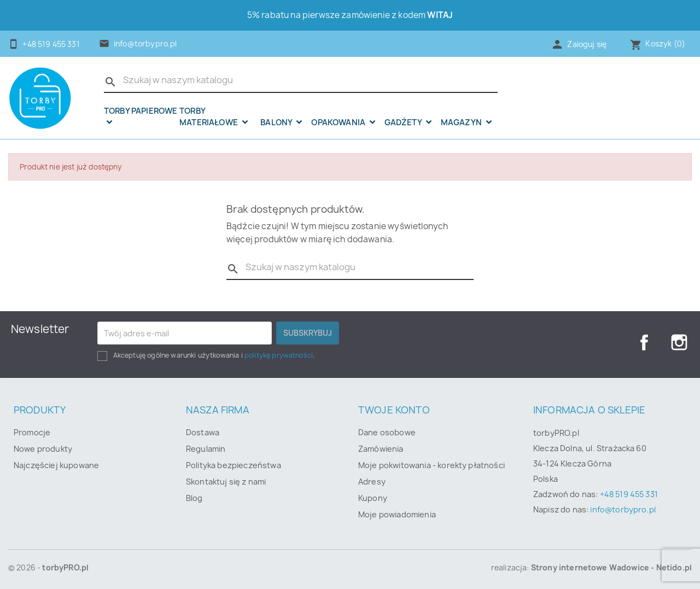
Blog (194, 498)
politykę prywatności (279, 355)
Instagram (679, 342)
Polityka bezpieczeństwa (234, 465)
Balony (277, 123)
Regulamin (206, 449)
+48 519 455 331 (629, 494)
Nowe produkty (43, 449)
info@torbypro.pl (145, 44)
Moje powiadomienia (397, 514)
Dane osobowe (387, 432)
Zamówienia (381, 449)
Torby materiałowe (209, 117)
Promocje (32, 432)
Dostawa (203, 432)
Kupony (373, 498)
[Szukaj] (301, 80)
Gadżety (404, 123)
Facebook (644, 342)
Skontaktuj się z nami (226, 482)
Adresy (372, 482)
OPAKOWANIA (339, 123)
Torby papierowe (141, 112)
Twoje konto (394, 410)
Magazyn (462, 123)
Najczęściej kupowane (56, 465)
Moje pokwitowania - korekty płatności (431, 465)
